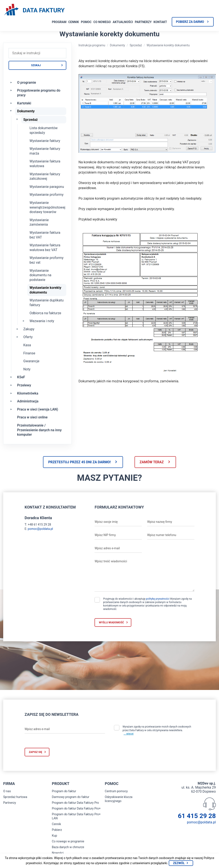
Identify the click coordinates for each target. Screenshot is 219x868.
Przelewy (24, 385)
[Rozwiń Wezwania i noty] (24, 321)
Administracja (28, 401)
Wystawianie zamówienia (39, 222)
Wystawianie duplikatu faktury (47, 303)
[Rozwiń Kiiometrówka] (11, 393)
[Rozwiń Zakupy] (17, 329)
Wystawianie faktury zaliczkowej (45, 176)
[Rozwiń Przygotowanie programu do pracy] (11, 90)
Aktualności (123, 22)
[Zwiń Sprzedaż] (17, 119)
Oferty (28, 337)
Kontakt (160, 22)
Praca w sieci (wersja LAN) (38, 409)
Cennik (74, 22)
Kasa (27, 345)
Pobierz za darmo (190, 22)
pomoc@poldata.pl (40, 529)
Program (59, 22)
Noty (27, 369)
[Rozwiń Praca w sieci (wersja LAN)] (11, 409)
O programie (27, 83)
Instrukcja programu (92, 45)
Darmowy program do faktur (71, 797)
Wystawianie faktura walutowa (45, 164)
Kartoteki (24, 103)
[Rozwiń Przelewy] (11, 385)
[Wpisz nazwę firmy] (171, 522)
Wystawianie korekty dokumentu (45, 290)
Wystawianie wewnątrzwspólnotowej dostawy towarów (47, 207)
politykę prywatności (158, 599)
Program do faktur (64, 791)
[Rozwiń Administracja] (11, 401)
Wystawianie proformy (47, 195)
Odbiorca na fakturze (45, 313)
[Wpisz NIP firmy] (118, 535)
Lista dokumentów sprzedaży (44, 130)
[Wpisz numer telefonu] (171, 535)
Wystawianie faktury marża (45, 151)
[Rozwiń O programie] (11, 82)
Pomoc (86, 22)
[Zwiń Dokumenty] (11, 111)
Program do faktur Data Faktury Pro (75, 803)
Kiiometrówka (28, 393)
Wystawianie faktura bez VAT (45, 235)
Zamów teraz (152, 462)
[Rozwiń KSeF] (11, 377)
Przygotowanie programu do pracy (39, 93)
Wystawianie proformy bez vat (47, 260)
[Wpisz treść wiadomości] (144, 574)
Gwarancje (31, 361)
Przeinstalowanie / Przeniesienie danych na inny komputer (39, 430)
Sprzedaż (30, 120)
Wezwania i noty (42, 321)
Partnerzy (143, 22)
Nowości (58, 853)
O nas (7, 791)
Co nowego (102, 22)
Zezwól (179, 863)
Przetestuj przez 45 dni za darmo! (79, 462)
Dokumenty (26, 111)
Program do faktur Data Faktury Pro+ (76, 808)
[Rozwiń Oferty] (17, 337)
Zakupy (29, 329)
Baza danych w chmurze (68, 847)
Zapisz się (36, 752)
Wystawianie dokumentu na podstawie (40, 275)
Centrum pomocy (116, 791)
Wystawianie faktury (45, 141)
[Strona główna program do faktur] (34, 10)
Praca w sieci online (32, 417)
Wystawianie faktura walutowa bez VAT (45, 248)
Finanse (29, 353)
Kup (55, 836)
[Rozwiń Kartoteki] (11, 103)
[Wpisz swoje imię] (118, 522)
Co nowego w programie (68, 841)
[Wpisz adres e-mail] (118, 548)
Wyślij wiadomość (111, 623)
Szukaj (36, 65)
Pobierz (57, 830)
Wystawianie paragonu (47, 187)
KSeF (21, 377)
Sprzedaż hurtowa (15, 797)
